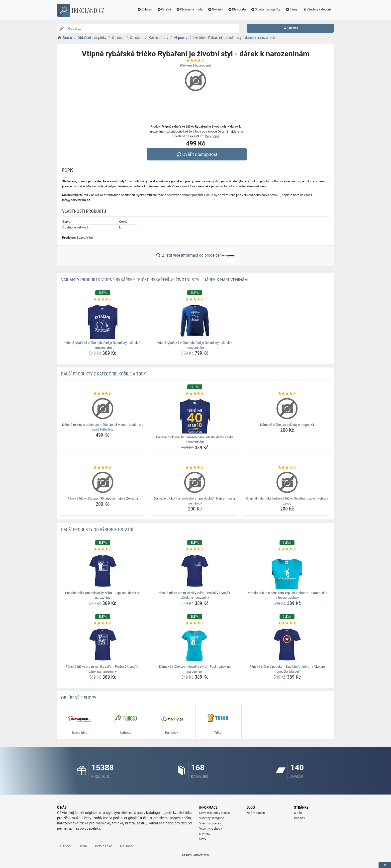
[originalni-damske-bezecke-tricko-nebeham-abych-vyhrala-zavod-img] (287, 482)
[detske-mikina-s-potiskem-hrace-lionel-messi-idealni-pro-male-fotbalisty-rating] (103, 394)
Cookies (299, 818)
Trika (83, 846)
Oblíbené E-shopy (79, 698)
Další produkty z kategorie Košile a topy (103, 374)
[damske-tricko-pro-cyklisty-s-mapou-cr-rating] (287, 394)
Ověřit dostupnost (197, 154)
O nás (298, 813)
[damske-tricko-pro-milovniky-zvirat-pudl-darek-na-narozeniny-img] (195, 644)
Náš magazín (256, 813)
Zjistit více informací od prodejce (195, 256)
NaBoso (126, 846)
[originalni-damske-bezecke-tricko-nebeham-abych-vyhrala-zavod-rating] (287, 468)
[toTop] (385, 865)
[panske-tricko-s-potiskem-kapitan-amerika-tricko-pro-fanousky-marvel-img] (287, 644)
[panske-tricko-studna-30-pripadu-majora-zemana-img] (103, 482)
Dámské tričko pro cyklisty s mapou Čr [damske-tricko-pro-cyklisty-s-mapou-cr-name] (287, 425)
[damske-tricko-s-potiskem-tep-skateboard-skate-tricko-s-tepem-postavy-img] (287, 571)
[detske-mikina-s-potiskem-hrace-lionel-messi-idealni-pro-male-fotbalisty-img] (103, 409)
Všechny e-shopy (211, 829)
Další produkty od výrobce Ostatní (97, 530)
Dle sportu (237, 9)
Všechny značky (210, 823)
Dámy (291, 9)
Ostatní (164, 9)
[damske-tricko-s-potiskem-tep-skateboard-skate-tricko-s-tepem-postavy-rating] (287, 549)
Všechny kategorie (317, 9)
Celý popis (212, 136)
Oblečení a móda (189, 9)
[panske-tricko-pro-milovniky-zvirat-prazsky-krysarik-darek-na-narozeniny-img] (195, 571)
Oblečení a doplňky (266, 9)
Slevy (203, 839)
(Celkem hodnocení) (195, 65)
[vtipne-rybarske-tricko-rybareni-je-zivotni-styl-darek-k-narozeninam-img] (103, 320)
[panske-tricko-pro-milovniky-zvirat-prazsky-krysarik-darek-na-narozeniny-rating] (195, 549)
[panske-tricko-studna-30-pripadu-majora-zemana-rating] (103, 468)
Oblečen (145, 9)
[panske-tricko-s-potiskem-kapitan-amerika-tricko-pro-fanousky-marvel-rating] (287, 623)
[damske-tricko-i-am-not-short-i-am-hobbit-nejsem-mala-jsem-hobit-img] (195, 482)
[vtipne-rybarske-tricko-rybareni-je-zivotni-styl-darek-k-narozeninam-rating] (103, 299)
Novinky (215, 9)
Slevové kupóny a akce (214, 813)
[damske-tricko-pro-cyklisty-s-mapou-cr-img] (287, 409)
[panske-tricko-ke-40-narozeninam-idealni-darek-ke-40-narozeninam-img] (195, 415)
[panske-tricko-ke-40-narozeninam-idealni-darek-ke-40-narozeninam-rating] (195, 394)
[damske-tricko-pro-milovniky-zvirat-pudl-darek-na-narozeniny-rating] (195, 623)
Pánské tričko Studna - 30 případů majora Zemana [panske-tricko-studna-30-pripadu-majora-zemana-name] (103, 498)
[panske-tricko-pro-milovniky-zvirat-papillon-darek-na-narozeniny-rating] (103, 549)
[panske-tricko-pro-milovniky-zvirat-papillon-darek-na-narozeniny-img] (103, 571)
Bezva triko (85, 238)
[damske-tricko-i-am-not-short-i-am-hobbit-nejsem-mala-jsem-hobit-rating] (195, 468)
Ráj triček (64, 846)
